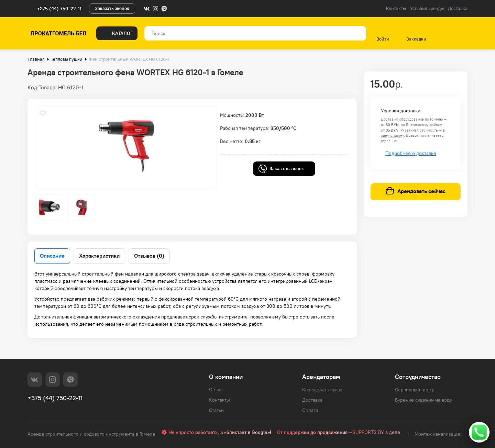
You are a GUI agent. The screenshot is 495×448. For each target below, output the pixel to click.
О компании (226, 377)
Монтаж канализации (438, 434)
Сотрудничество (418, 377)
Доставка (458, 8)
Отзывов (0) (149, 256)
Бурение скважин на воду (423, 400)
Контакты (396, 8)
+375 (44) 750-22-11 (59, 9)
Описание (52, 256)
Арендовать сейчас (416, 191)
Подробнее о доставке (411, 153)
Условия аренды (427, 8)
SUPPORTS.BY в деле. (377, 432)
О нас (215, 390)
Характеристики (99, 256)
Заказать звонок (112, 8)
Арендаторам (321, 377)
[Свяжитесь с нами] (479, 432)
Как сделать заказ (322, 390)
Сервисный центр (415, 390)
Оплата (310, 410)
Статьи (216, 410)
